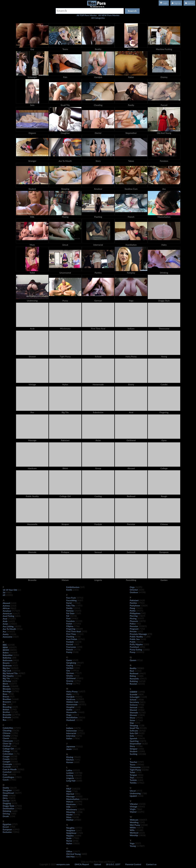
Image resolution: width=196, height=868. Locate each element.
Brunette (7, 715)
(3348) (79, 781)
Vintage (133, 806)
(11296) (14, 733)
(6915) (139, 791)
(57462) (141, 783)
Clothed (7, 746)
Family (69, 608)
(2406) (76, 590)
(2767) (139, 772)
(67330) (18, 806)
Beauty (6, 663)
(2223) (142, 833)
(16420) (11, 621)
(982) (138, 624)
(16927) (82, 692)
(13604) (144, 606)
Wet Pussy (135, 825)
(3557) (138, 843)
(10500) (13, 738)
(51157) (14, 663)
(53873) (143, 741)
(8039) (14, 803)
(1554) (77, 668)
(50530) (14, 762)
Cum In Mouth (10, 769)
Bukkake (7, 717)
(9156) (78, 637)
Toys (132, 777)
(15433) (142, 804)
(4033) (15, 665)
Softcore (134, 731)
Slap (132, 723)
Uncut (133, 791)
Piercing (134, 616)
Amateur (7, 611)
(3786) (77, 626)
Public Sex (135, 639)
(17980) (76, 838)
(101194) (145, 767)
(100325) (78, 775)
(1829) (14, 681)
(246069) (13, 653)
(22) (19, 590)
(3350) (141, 749)
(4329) (15, 707)
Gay (68, 670)
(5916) (19, 629)
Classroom (8, 741)
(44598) (142, 592)
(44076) (77, 728)
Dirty (5, 798)
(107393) (77, 624)
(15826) (76, 843)
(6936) (75, 841)
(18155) (17, 626)
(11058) (79, 812)
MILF (69, 789)
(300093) (140, 652)
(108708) (78, 773)
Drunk (6, 816)
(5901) (77, 794)
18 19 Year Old (10, 590)
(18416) (82, 717)
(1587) (76, 644)
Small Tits (134, 728)
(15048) (144, 825)
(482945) (15, 689)
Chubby (6, 736)
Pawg (132, 608)
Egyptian (7, 824)
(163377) (13, 684)
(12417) (76, 851)
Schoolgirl (134, 697)
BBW (5, 647)
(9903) (16, 660)
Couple (6, 759)
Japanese (71, 746)
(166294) (78, 802)
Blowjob (7, 689)
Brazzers (7, 702)
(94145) (143, 728)
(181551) (82, 704)
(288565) (16, 772)
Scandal (133, 694)
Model (69, 815)
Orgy (132, 587)
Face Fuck (71, 598)
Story (132, 746)
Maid (69, 791)
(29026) (139, 718)
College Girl (8, 749)
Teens (133, 764)
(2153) (13, 606)
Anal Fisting (8, 616)
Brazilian (7, 699)
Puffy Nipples (136, 644)
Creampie (7, 764)
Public (133, 642)
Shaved (133, 710)
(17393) (17, 728)
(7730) (75, 791)
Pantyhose (135, 605)
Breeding (7, 707)
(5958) (11, 694)
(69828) (12, 795)
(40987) (22, 673)
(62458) (11, 645)
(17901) (13, 780)
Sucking (133, 754)
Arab (5, 621)
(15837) (142, 616)
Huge (69, 715)
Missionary (72, 809)
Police (133, 624)
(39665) (77, 757)
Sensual (133, 707)
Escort (6, 827)
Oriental (134, 590)
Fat (68, 616)
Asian (5, 624)
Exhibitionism (73, 587)
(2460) (75, 749)
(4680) (14, 811)
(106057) (143, 820)
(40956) (77, 681)
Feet (68, 618)
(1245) (142, 822)
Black (5, 684)
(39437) (80, 663)
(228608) (14, 686)
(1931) (84, 631)
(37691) (80, 678)
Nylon (69, 843)
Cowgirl (6, 761)
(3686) (14, 746)
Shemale (134, 712)
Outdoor (134, 592)
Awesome (7, 637)
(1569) (78, 613)
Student (134, 751)
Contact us (151, 864)
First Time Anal (74, 631)
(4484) (140, 780)
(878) (150, 634)
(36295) (139, 587)
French (70, 649)
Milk (68, 807)
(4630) (145, 744)
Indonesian (72, 731)
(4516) (140, 660)
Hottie (69, 710)
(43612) (78, 778)
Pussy (133, 652)
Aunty (6, 634)
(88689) (79, 629)
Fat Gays (70, 613)
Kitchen (70, 760)
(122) (14, 702)
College (6, 751)
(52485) (140, 676)
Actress (6, 606)
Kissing (70, 757)
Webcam (134, 820)
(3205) (137, 723)
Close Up (7, 743)
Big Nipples (8, 676)
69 (4, 595)
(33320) (79, 796)
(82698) (14, 759)
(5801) (142, 702)
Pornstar (134, 626)
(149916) (75, 671)
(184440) (12, 775)
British (6, 709)
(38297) (18, 793)
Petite (133, 611)
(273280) (15, 678)
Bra (4, 704)
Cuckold (7, 767)
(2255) (82, 702)
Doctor (6, 801)
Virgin (133, 809)
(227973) (16, 715)
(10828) (142, 835)
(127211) (81, 733)
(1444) (14, 603)
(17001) (18, 777)
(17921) (141, 603)
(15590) (9, 595)
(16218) (142, 681)
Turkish (133, 780)
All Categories (98, 18)
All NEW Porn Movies (109, 15)
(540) (143, 613)
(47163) (15, 743)
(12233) (78, 642)
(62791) (76, 683)
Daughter (7, 790)
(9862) (13, 608)
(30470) (76, 815)
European (7, 829)
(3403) (18, 616)
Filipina (70, 626)
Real (132, 671)
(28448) (73, 616)
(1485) (13, 814)
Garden (70, 668)
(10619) (141, 738)
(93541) (78, 697)
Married (70, 794)
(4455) (140, 796)
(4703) (12, 827)
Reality (133, 668)
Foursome (71, 647)
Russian (133, 684)
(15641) (139, 608)
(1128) (141, 725)
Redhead (134, 673)
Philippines (135, 613)
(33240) (145, 770)
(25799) (15, 691)
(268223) (76, 789)
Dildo (5, 795)
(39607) (142, 673)
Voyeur (133, 812)
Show (132, 718)
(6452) (140, 631)
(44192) (79, 621)
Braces (6, 696)
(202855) (143, 626)
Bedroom (7, 665)
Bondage (7, 691)
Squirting (134, 741)
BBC (5, 645)
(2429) (142, 600)
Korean (70, 762)
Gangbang (71, 663)
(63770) (75, 694)
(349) (82, 587)
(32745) (13, 710)
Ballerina (7, 658)
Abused (6, 603)
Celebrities (8, 728)
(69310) (76, 770)
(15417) (143, 679)
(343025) (11, 632)
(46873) (140, 828)
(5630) (143, 639)
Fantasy (70, 611)
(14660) (81, 712)
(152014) (16, 671)
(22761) (81, 639)
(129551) (139, 736)
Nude (69, 838)
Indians (70, 728)
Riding (133, 676)
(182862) (14, 668)
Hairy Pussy (72, 691)
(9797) (141, 762)
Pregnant (134, 629)
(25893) (12, 798)
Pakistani (134, 600)
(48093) (13, 650)
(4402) (76, 676)
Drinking (7, 811)
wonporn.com (63, 864)
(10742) (80, 598)
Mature (70, 802)
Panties (133, 603)
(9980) (141, 707)
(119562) (76, 603)
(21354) (77, 665)
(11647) (76, 710)
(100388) (142, 754)
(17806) (76, 738)
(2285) (146, 644)
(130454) (139, 778)
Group (69, 683)
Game (69, 660)
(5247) (79, 830)
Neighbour (71, 833)
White (133, 827)
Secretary (134, 702)
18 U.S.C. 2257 (113, 864)
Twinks (133, 783)
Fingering (71, 629)
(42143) (141, 684)
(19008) (140, 700)
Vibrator (134, 804)
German (70, 673)
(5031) (16, 655)
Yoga (132, 843)
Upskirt (133, 796)
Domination (8, 808)
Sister (132, 720)
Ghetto (70, 676)
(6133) (17, 749)
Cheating (7, 730)
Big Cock (7, 671)
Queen (133, 660)
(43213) (15, 767)
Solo (132, 736)
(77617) (78, 673)
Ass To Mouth (9, 629)
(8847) (74, 807)
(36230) (14, 756)
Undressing (135, 793)
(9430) (141, 733)
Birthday (7, 681)
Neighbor (71, 830)
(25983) (18, 808)
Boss (5, 694)
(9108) (76, 652)
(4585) (9, 592)
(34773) (77, 650)
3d (4, 592)
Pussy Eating (136, 649)
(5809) (13, 801)
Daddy (6, 788)
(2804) (141, 694)
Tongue (133, 775)
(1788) (144, 793)
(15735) (79, 828)
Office (69, 851)
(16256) (15, 717)
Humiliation (72, 717)
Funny (69, 652)
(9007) (80, 600)
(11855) (79, 606)
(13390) (141, 751)
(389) (14, 658)
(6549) (75, 660)
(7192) (142, 629)
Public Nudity (136, 637)
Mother (70, 820)
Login (164, 3)
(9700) (141, 705)
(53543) (141, 807)
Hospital (70, 707)
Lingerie (70, 778)
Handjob (70, 697)
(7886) (139, 809)
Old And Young (73, 854)
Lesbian (70, 773)
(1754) (79, 804)
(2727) (15, 824)
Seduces (134, 705)
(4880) (84, 854)
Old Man (71, 856)
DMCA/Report (82, 864)
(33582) (21, 769)
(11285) (147, 637)
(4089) (77, 762)
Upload (189, 3)
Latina (69, 770)
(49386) (141, 710)
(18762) (142, 731)
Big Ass (6, 668)
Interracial (71, 733)
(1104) (12, 816)
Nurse (69, 841)
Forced (70, 644)
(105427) (13, 647)
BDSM (6, 650)
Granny (70, 681)
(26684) (78, 836)
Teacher (134, 762)
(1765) (80, 833)
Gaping (70, 665)
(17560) (139, 720)
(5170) (17, 754)
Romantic (134, 678)
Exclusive (7, 832)
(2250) (10, 720)
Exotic (69, 590)
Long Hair (71, 781)
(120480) (139, 830)
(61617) (16, 613)
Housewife (72, 712)
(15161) (80, 634)
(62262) (138, 671)
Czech (6, 780)
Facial (69, 603)
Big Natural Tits (10, 673)
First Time (71, 634)
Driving (6, 814)
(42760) (142, 712)
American (7, 613)
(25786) (14, 736)
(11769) (14, 712)
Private (133, 631)
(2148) (78, 707)
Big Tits (6, 678)
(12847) (81, 809)
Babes (6, 652)
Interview (71, 736)
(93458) (75, 817)
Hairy (69, 694)
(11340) (16, 790)
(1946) (80, 731)
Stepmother (135, 744)
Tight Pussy (135, 770)
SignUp (176, 3)
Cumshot (7, 772)
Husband (71, 720)
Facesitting (71, 600)
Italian (69, 738)
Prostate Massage (138, 634)
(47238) (14, 751)
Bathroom (8, 660)
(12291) (141, 812)
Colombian (8, 754)
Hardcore (71, 699)
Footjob (70, 642)
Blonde (6, 686)
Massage (71, 796)
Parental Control (133, 864)
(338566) (140, 765)
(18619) (13, 788)
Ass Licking (8, 626)
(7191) (77, 760)
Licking (70, 775)
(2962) (9, 704)
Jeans (69, 749)
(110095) (17, 764)
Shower (133, 715)
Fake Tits (71, 605)
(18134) (79, 720)
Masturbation (73, 799)
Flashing (70, 637)
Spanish (133, 738)
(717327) (16, 611)
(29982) (75, 618)
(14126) (13, 634)
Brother (6, 712)
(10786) (139, 746)
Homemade (72, 704)
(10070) (142, 621)
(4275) (78, 857)
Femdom (71, 621)
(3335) (141, 590)
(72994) (16, 832)
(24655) (78, 611)
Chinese (7, 733)
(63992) (16, 829)
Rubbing (134, 681)
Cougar (6, 756)
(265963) (84, 799)
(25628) (15, 730)
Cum (5, 774)
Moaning (71, 812)
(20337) (141, 618)
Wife (132, 830)
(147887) (140, 846)
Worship (134, 835)
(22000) (146, 650)
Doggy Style (9, 806)
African (6, 608)
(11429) (143, 697)
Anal (5, 619)
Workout (134, 833)
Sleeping (134, 725)
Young (133, 846)
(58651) (140, 642)
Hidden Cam (72, 702)
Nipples (70, 835)
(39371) (140, 611)
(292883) (12, 619)
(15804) (141, 715)
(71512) (79, 746)
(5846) (140, 775)
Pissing (133, 618)
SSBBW (133, 692)
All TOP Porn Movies (87, 15)
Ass (4, 631)
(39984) (78, 820)
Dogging (7, 803)
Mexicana (71, 804)
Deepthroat (8, 793)
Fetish (69, 624)
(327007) (80, 699)
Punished (134, 647)
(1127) (16, 741)
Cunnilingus (8, 777)
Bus (4, 720)
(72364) (75, 715)
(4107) (16, 637)
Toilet (132, 772)
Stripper (134, 749)
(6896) (142, 647)
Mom (69, 817)
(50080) (140, 668)
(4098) (79, 647)
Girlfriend (71, 678)
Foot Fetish (72, 639)
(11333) (18, 676)
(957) (12, 697)
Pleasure (134, 621)
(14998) (141, 692)
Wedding (134, 822)
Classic (6, 738)
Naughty (70, 828)
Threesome (135, 767)
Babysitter (8, 655)
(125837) (13, 624)
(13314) (77, 608)
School (133, 699)
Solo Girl (134, 733)
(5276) (79, 736)
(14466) (15, 699)
